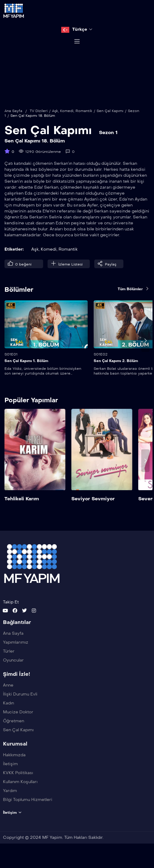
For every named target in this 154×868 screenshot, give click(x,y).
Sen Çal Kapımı (110, 122)
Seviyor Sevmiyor (93, 510)
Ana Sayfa (13, 122)
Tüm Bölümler (134, 300)
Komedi (67, 122)
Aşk (55, 122)
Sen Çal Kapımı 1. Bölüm (26, 372)
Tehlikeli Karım (22, 510)
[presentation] (145, 352)
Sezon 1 (108, 144)
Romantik (84, 122)
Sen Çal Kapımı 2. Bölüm (116, 372)
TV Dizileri (39, 122)
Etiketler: (14, 261)
